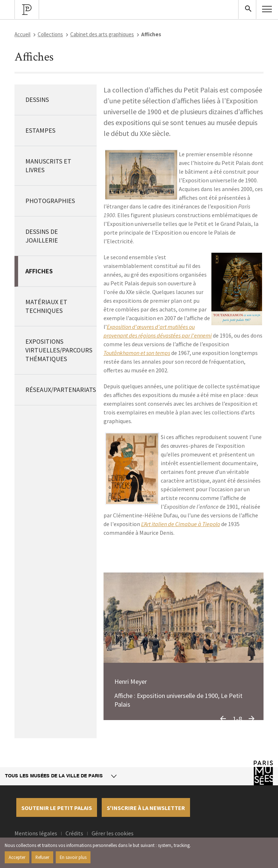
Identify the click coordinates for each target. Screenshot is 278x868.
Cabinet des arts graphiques (102, 34)
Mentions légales (36, 833)
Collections (50, 34)
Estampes (40, 130)
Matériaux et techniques (46, 306)
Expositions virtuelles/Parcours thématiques (59, 350)
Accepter (17, 857)
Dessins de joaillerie (42, 236)
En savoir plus (73, 857)
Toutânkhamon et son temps (137, 353)
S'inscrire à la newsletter (146, 808)
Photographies (50, 201)
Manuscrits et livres (48, 166)
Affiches (39, 271)
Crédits (74, 833)
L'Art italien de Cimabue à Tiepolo (181, 524)
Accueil (22, 34)
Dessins (37, 100)
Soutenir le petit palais (57, 808)
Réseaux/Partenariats (61, 390)
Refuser (42, 857)
